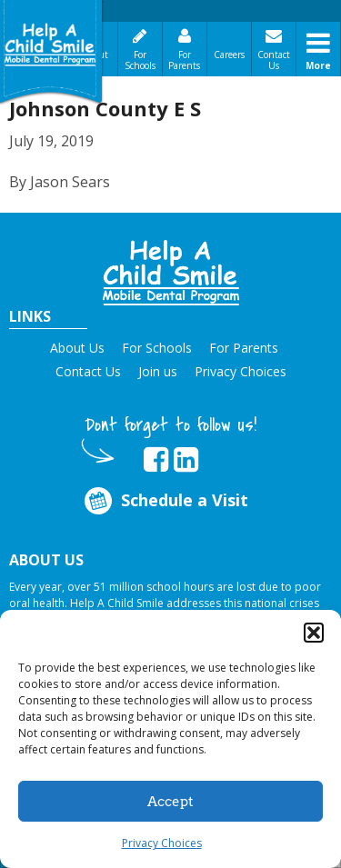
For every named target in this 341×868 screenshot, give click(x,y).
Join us (158, 371)
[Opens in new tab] (156, 460)
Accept (170, 802)
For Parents (184, 60)
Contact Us (274, 60)
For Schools (140, 60)
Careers (229, 55)
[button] (314, 633)
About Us (77, 348)
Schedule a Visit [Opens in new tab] (164, 500)
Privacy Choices (162, 843)
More (318, 65)
